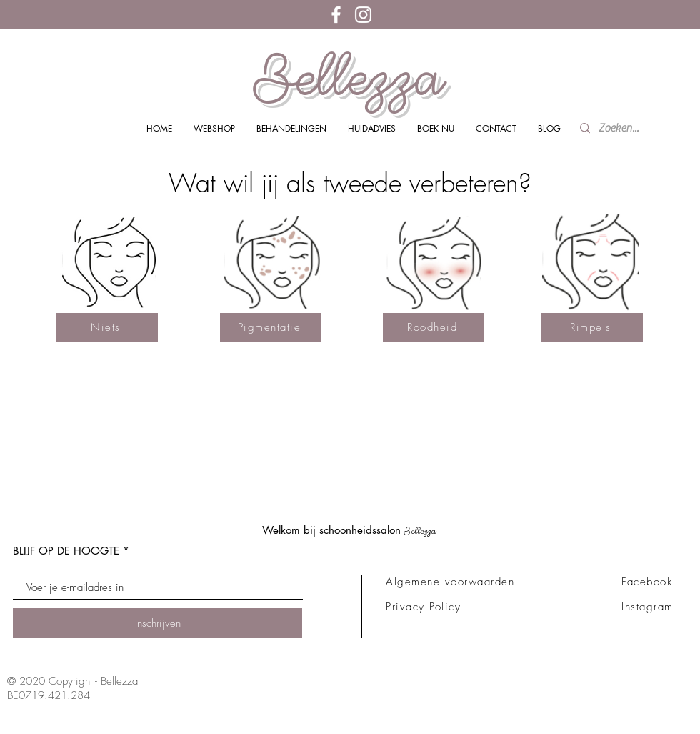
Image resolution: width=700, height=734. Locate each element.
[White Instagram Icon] (363, 15)
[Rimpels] (592, 327)
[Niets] (107, 327)
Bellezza (349, 77)
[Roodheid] (434, 327)
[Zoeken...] (622, 128)
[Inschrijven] (157, 623)
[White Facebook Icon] (336, 15)
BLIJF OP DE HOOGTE (66, 551)
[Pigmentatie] (271, 327)
